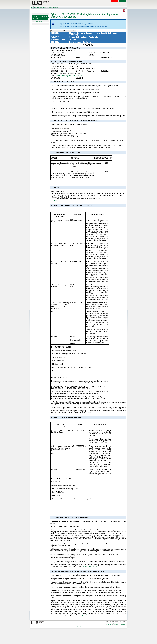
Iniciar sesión (114, 1)
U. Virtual (122, 1)
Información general (41, 7)
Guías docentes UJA (38, 14)
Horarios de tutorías (38, 21)
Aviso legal (116, 625)
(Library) (56, 201)
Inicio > (33, 10)
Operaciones (54, 7)
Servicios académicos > (42, 10)
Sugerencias (122, 625)
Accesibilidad (109, 625)
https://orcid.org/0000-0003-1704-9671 (71, 76)
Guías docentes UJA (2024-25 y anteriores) (41, 18)
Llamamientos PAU (37, 24)
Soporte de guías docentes (119, 623)
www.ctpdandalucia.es (91, 566)
